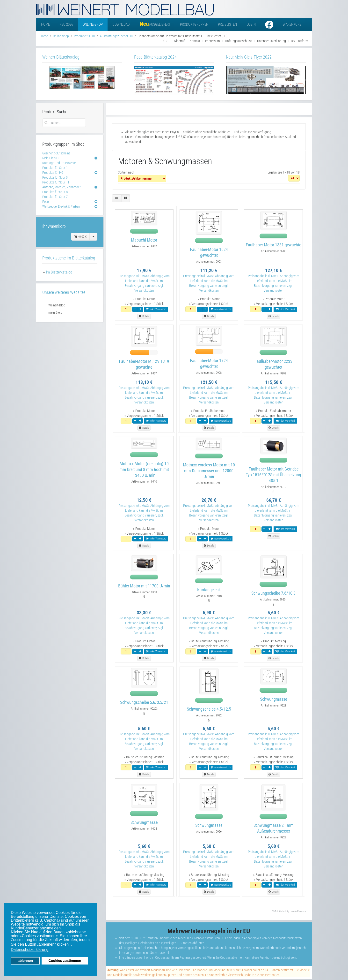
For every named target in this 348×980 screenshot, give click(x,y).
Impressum (213, 41)
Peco (46, 202)
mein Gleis (55, 312)
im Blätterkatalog (59, 272)
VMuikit (276, 911)
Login (251, 24)
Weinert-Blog (57, 305)
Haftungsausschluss (239, 41)
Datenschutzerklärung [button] (30, 950)
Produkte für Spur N (55, 192)
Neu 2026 (66, 24)
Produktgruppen (194, 24)
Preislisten (227, 24)
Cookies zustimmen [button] (65, 961)
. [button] (71, 944)
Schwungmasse (274, 699)
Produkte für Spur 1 (55, 168)
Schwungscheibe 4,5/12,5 (209, 709)
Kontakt (195, 41)
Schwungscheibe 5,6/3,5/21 (144, 702)
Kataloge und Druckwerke (59, 163)
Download (121, 24)
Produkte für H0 (84, 36)
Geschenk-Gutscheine (56, 153)
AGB (166, 41)
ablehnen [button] (25, 961)
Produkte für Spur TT (56, 182)
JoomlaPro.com (298, 911)
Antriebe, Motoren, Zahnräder (61, 187)
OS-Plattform (300, 41)
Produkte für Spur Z (55, 197)
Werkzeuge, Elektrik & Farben (61, 206)
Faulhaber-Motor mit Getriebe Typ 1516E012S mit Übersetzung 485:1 (273, 475)
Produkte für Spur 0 (55, 177)
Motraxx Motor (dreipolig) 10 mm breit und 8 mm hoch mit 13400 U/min (144, 469)
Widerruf (179, 41)
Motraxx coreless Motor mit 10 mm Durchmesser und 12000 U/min (209, 471)
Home (45, 24)
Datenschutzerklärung (272, 41)
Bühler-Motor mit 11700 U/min (144, 586)
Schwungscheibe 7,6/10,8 (273, 593)
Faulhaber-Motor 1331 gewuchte (273, 245)
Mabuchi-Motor (144, 240)
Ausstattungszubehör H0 (116, 36)
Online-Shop (93, 24)
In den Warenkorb (156, 309)
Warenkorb (292, 24)
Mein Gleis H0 (51, 158)
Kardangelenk (209, 590)
